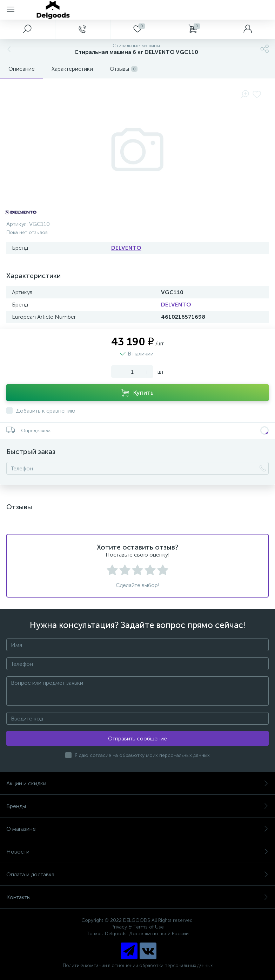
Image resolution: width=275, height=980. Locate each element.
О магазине (137, 829)
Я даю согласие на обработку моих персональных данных (142, 755)
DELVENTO (126, 248)
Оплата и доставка (137, 874)
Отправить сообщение (137, 739)
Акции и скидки (137, 783)
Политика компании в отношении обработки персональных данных (138, 965)
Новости (137, 852)
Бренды (137, 806)
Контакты (137, 897)
